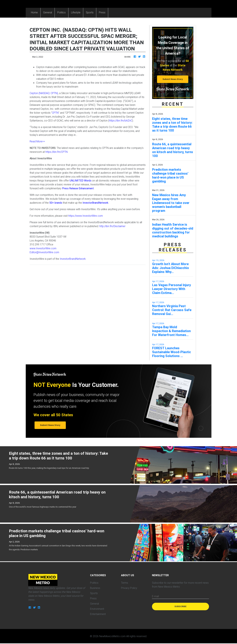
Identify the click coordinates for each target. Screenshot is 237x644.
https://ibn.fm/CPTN (57, 152)
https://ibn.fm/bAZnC (121, 120)
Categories (117, 12)
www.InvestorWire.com (43, 248)
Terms (125, 583)
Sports (90, 12)
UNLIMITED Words (80, 180)
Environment (97, 609)
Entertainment (98, 614)
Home (36, 12)
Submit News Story (173, 79)
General (48, 12)
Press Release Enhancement (78, 188)
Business (95, 588)
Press (102, 12)
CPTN (55, 113)
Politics (61, 12)
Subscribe (180, 606)
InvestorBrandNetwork (73, 259)
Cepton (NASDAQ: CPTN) (44, 93)
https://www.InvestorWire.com (86, 216)
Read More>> (37, 141)
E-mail (155, 596)
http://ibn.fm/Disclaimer (112, 226)
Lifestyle (76, 12)
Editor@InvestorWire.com (44, 252)
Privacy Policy (129, 588)
